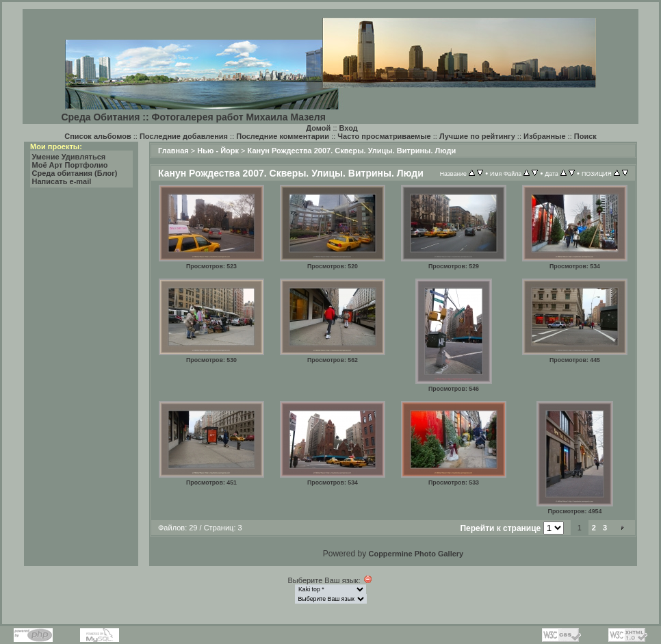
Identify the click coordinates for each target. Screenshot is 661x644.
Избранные (545, 136)
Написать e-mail (62, 181)
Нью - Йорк (218, 151)
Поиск (585, 136)
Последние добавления (184, 136)
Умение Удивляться (69, 157)
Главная (173, 151)
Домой (318, 128)
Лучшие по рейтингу (477, 136)
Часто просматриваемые (384, 136)
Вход (349, 128)
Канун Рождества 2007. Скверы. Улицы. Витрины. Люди (352, 151)
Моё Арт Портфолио (70, 165)
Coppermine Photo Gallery (416, 554)
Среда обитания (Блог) (75, 173)
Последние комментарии (283, 136)
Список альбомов (98, 136)
